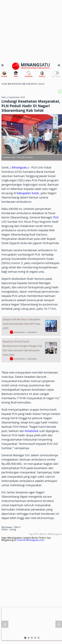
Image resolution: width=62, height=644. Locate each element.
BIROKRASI (17, 84)
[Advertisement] (31, 31)
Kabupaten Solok (28, 193)
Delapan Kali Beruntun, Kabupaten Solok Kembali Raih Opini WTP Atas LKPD (21, 324)
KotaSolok (32, 431)
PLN (56, 217)
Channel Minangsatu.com (30, 540)
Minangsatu (20, 167)
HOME (4, 84)
